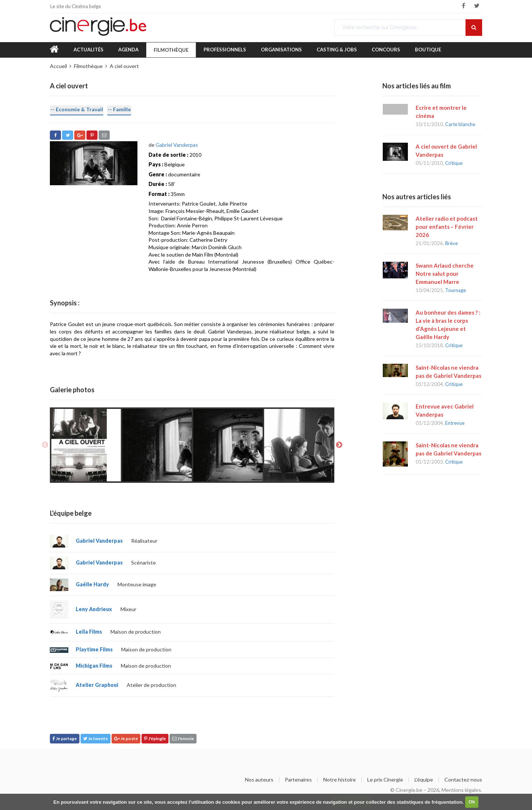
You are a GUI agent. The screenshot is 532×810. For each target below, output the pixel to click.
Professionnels (225, 50)
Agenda (128, 50)
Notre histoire (340, 780)
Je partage (65, 738)
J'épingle (155, 738)
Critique (454, 163)
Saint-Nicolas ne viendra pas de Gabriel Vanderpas (449, 372)
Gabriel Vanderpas (177, 145)
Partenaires (298, 780)
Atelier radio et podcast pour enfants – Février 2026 (447, 227)
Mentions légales (461, 790)
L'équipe (424, 780)
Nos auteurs (259, 780)
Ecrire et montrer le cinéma (441, 112)
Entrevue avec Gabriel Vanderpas (445, 410)
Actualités (88, 50)
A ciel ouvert (124, 66)
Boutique (428, 50)
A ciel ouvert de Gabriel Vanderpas (446, 150)
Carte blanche (460, 124)
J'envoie (183, 738)
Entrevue (455, 423)
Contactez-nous (463, 780)
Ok (472, 802)
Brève (451, 243)
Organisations (281, 50)
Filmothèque (171, 50)
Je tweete (96, 738)
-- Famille (119, 109)
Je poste (126, 738)
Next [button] (339, 445)
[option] (86, 445)
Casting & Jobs (337, 50)
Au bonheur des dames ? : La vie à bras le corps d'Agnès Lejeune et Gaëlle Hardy (448, 325)
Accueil (58, 66)
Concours (386, 50)
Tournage (456, 290)
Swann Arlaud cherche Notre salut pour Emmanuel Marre (445, 274)
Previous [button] (45, 445)
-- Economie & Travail (77, 109)
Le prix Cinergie (385, 780)
